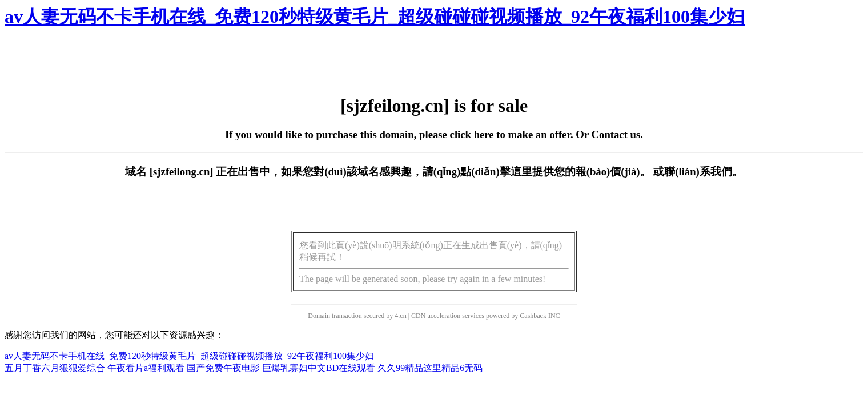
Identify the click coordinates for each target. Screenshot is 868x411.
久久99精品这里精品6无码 (430, 368)
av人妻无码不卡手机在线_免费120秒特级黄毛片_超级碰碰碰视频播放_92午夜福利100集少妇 (375, 17)
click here (472, 134)
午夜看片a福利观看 (146, 368)
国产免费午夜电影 (223, 368)
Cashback (533, 316)
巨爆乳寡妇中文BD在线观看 (319, 368)
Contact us (616, 134)
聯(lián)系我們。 (704, 172)
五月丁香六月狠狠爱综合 (55, 368)
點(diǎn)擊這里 (496, 172)
